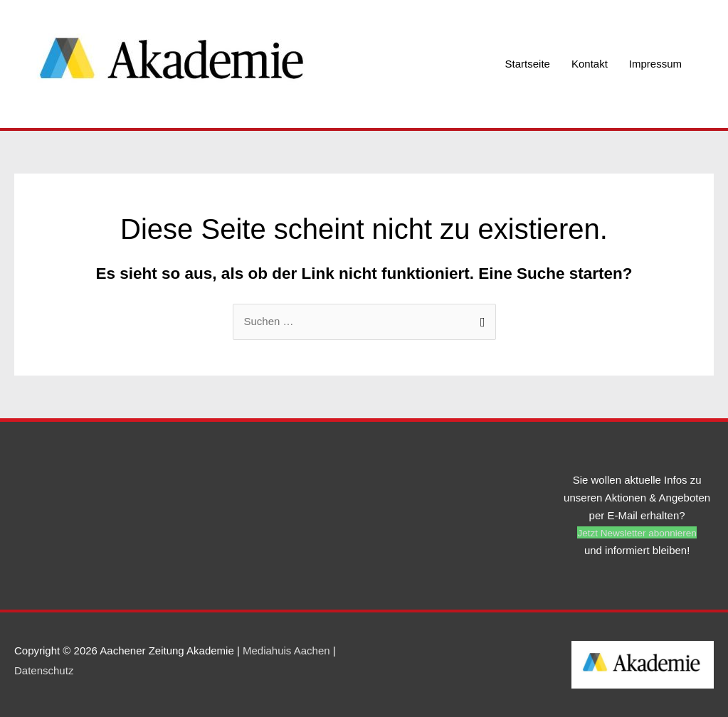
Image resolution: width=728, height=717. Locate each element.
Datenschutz (44, 670)
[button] (637, 532)
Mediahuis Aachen (286, 650)
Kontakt (590, 64)
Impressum (655, 64)
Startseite (528, 64)
